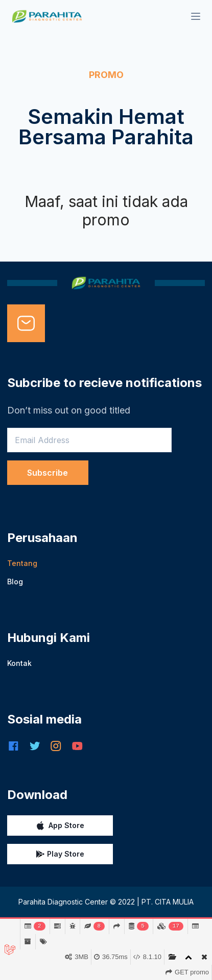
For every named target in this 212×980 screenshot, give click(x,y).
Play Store (60, 854)
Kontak (19, 663)
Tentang (22, 563)
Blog (15, 582)
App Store (60, 826)
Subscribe (48, 473)
